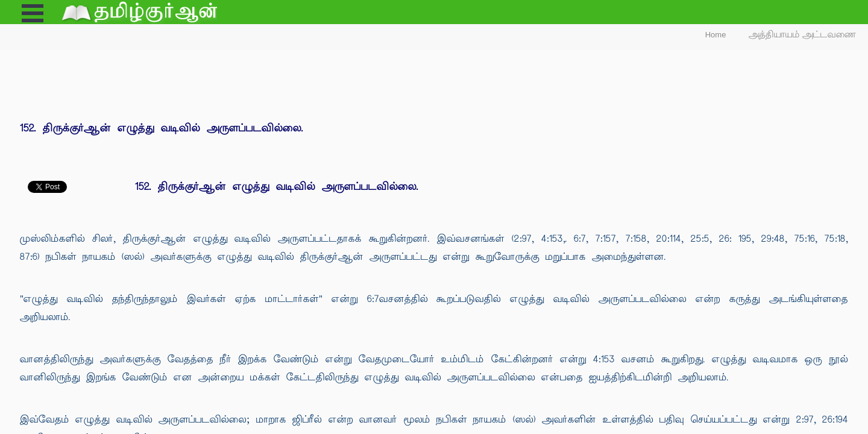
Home (716, 35)
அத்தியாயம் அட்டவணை (803, 35)
